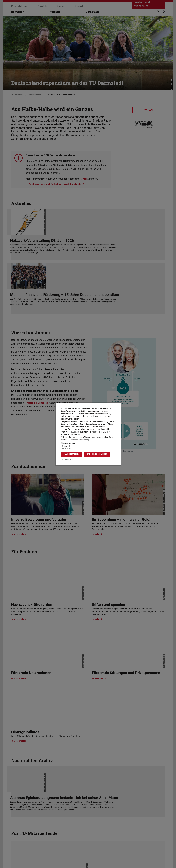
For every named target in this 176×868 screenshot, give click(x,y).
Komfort (65, 446)
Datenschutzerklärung (78, 440)
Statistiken (66, 449)
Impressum (67, 459)
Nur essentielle (68, 443)
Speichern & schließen (97, 454)
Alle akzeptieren (71, 454)
